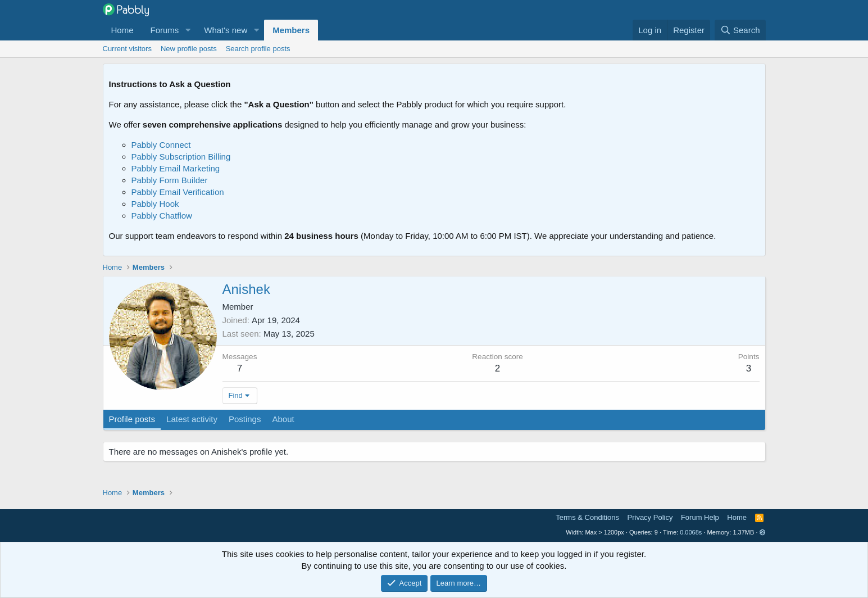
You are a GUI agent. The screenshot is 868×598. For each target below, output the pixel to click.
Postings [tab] (245, 419)
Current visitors (127, 49)
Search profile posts (258, 49)
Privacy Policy (650, 517)
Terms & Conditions (587, 517)
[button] (188, 30)
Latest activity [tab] (192, 419)
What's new (226, 30)
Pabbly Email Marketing (176, 168)
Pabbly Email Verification (178, 192)
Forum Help (700, 517)
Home (122, 30)
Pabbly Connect (161, 145)
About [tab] (283, 419)
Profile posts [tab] (132, 419)
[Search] (740, 30)
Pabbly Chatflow (162, 216)
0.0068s (691, 532)
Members (291, 30)
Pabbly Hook (155, 204)
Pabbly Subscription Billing (181, 157)
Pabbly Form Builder (170, 180)
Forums (165, 30)
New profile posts (189, 49)
